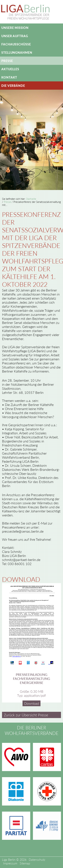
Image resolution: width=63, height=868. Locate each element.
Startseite (31, 199)
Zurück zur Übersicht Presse (26, 715)
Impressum (10, 863)
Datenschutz (37, 859)
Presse (7, 202)
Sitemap (25, 863)
